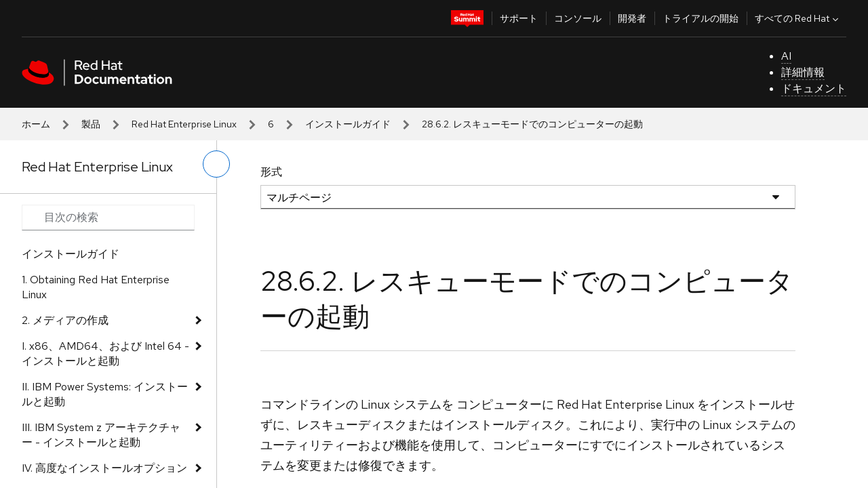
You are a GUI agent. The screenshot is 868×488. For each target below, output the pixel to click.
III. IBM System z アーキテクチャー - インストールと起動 (101, 435)
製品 (91, 124)
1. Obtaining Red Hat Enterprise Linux (96, 287)
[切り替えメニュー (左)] (216, 164)
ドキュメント (814, 88)
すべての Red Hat (798, 18)
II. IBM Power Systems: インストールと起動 (105, 394)
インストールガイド (348, 124)
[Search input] (108, 218)
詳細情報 (803, 72)
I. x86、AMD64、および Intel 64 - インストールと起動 (105, 353)
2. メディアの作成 (65, 320)
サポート (519, 18)
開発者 (632, 18)
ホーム (36, 124)
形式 (271, 172)
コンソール (578, 18)
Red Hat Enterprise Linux (184, 124)
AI (786, 56)
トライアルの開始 (701, 18)
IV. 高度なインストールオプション (104, 468)
